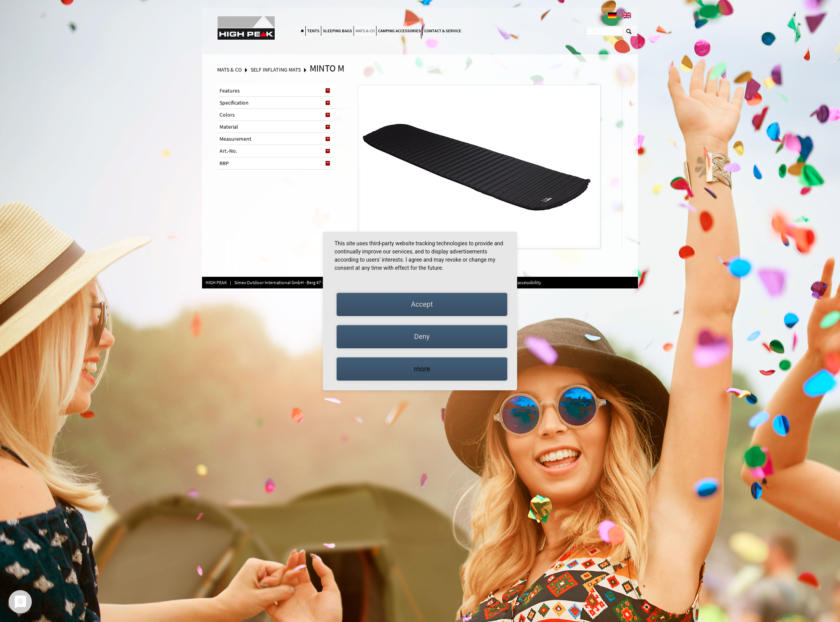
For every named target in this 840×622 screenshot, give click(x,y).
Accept (422, 304)
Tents (313, 31)
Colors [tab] (227, 115)
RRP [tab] (224, 163)
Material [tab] (229, 127)
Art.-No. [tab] (228, 151)
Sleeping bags (337, 31)
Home (302, 31)
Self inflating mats (276, 70)
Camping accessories (399, 31)
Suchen (629, 31)
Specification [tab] (234, 103)
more (422, 369)
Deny (422, 336)
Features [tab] (230, 91)
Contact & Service (443, 31)
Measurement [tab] (235, 139)
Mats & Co (365, 31)
